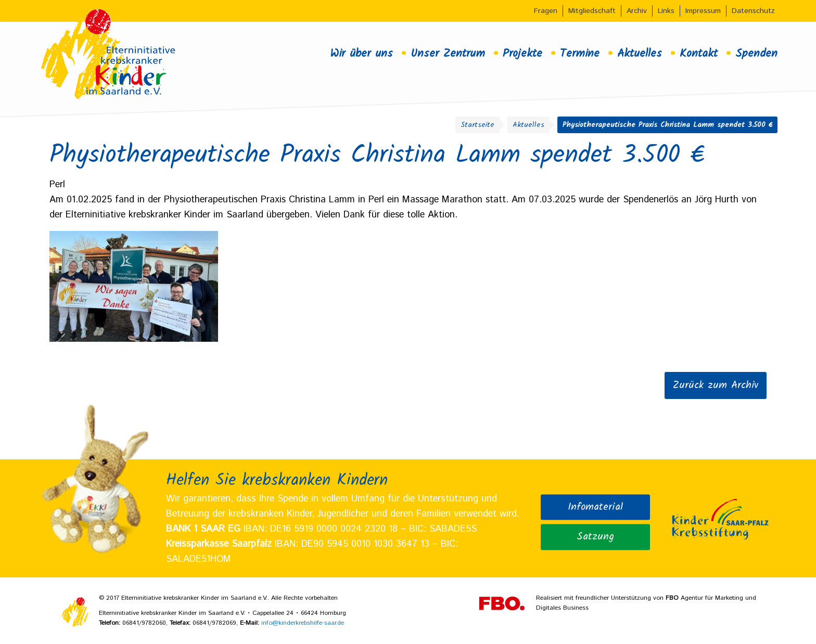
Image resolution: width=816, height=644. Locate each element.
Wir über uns (361, 54)
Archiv (637, 11)
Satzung (595, 536)
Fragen (546, 11)
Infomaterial (595, 507)
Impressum (703, 11)
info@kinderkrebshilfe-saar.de (303, 623)
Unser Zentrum (448, 54)
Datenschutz (753, 11)
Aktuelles (640, 54)
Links (666, 11)
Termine (580, 54)
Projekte (522, 54)
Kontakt (699, 54)
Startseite (477, 125)
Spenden (756, 54)
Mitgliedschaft (592, 11)
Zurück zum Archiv (716, 385)
